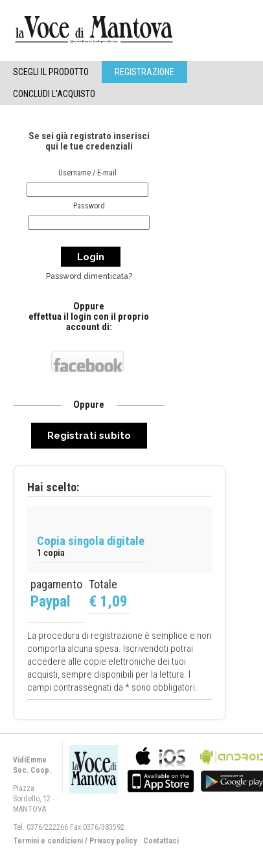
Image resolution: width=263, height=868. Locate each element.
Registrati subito (89, 436)
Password (89, 206)
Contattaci (161, 841)
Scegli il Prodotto (51, 72)
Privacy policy (113, 841)
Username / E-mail (87, 173)
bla (161, 768)
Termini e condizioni (48, 841)
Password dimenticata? (89, 276)
